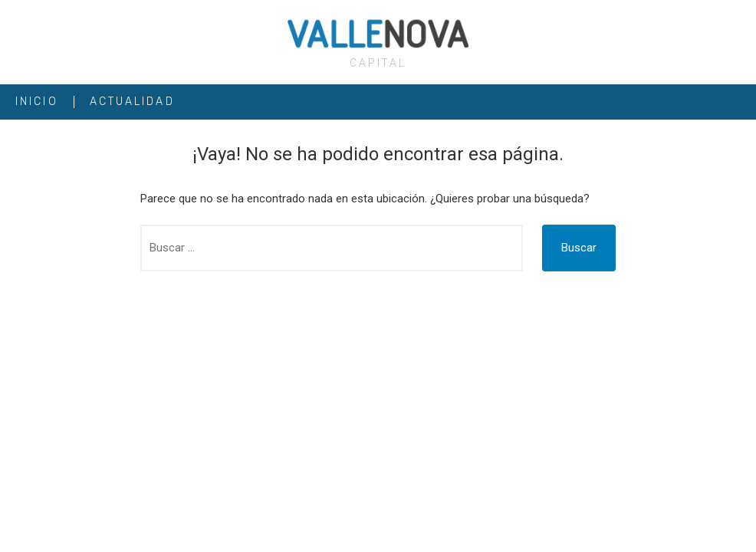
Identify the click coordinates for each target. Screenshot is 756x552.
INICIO (37, 102)
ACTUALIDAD (132, 102)
